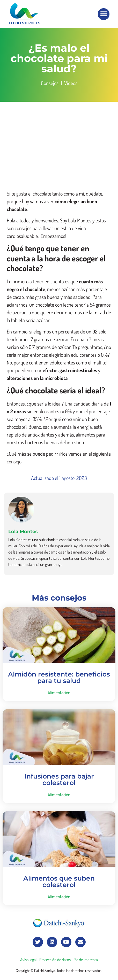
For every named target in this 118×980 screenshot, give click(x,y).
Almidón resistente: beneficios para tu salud (59, 677)
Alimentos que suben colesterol (59, 881)
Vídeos (71, 83)
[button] (104, 14)
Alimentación (59, 693)
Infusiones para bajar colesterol (59, 779)
